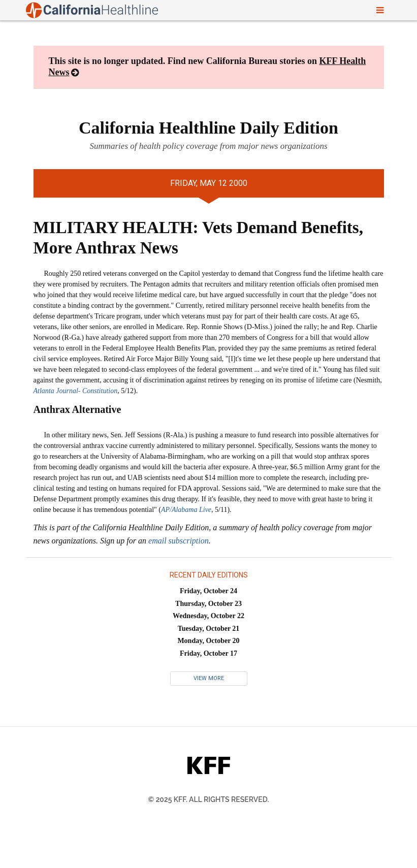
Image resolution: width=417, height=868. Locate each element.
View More (209, 678)
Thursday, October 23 (208, 604)
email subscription (179, 541)
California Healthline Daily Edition (208, 128)
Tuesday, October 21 (209, 629)
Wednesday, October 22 (208, 616)
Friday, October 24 (208, 591)
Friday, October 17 (208, 653)
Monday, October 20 (208, 641)
